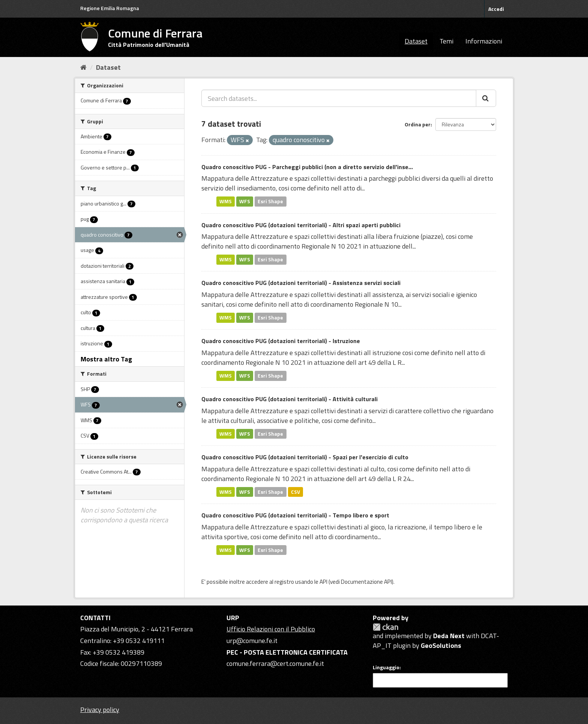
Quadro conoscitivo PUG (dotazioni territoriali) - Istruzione (281, 341)
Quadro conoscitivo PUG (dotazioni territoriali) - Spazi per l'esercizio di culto (305, 457)
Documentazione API (366, 582)
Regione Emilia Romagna (110, 8)
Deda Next (449, 636)
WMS (226, 201)
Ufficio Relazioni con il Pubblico (271, 629)
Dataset (416, 41)
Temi (446, 41)
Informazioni (484, 41)
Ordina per (418, 124)
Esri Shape (270, 201)
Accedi (496, 9)
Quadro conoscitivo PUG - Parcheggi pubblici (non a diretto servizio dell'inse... (307, 167)
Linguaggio (386, 667)
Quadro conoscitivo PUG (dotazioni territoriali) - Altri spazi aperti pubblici (301, 225)
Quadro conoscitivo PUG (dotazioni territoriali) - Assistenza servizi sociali (301, 283)
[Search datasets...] (339, 98)
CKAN (385, 627)
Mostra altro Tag (106, 359)
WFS (245, 201)
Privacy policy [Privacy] (100, 710)
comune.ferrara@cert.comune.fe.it (275, 663)
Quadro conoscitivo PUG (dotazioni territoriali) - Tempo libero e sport (295, 515)
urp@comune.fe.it (252, 641)
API (323, 582)
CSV (295, 492)
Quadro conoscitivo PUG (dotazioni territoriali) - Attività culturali (289, 399)
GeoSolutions (441, 645)
